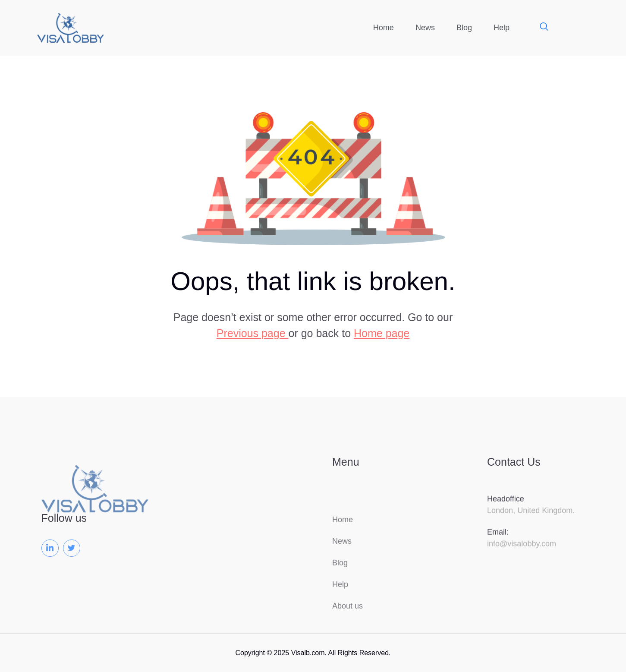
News (425, 28)
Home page (382, 333)
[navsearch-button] (540, 28)
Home (384, 28)
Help (502, 28)
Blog (464, 28)
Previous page (253, 333)
